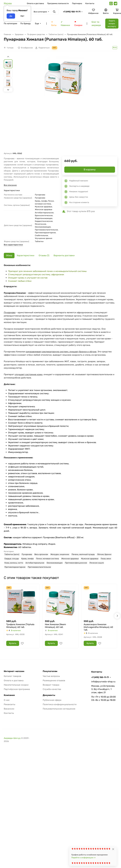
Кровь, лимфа (27, 559)
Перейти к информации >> (83, 858)
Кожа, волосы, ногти (14, 563)
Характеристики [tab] (26, 255)
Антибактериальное (35, 563)
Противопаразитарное (15, 567)
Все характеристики (13, 245)
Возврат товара (51, 685)
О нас (7, 700)
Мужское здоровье (90, 559)
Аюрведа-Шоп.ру (12, 738)
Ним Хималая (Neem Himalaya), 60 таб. (55, 626)
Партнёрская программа (17, 689)
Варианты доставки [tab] (64, 255)
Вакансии (9, 709)
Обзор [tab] (9, 255)
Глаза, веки (106, 559)
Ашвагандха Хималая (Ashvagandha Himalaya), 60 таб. (98, 627)
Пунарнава (27, 554)
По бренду (26, 23)
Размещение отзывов (54, 680)
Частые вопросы (51, 676)
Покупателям (50, 671)
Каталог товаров (12, 676)
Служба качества (52, 689)
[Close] (113, 849)
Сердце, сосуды (12, 559)
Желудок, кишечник (60, 554)
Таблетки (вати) (12, 554)
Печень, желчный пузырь (83, 554)
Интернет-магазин (14, 671)
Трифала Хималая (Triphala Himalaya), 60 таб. (20, 626)
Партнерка (77, 3)
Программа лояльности (58, 3)
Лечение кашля (97, 563)
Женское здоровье (70, 559)
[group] (64, 104)
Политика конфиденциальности (60, 704)
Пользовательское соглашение (59, 709)
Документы (49, 695)
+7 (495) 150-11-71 (72, 12)
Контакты (90, 3)
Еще (37, 23)
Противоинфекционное (76, 563)
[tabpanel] (60, 416)
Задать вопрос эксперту (112, 24)
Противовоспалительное (39, 567)
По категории (10, 23)
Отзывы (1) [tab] (44, 255)
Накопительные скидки (16, 685)
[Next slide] (8, 90)
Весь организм (41, 554)
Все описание (10, 185)
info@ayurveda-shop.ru (103, 682)
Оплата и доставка (35, 3)
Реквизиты (9, 704)
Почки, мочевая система (47, 559)
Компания (9, 695)
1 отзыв (10, 48)
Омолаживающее (55, 563)
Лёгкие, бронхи (104, 554)
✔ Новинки (65, 24)
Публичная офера (52, 700)
